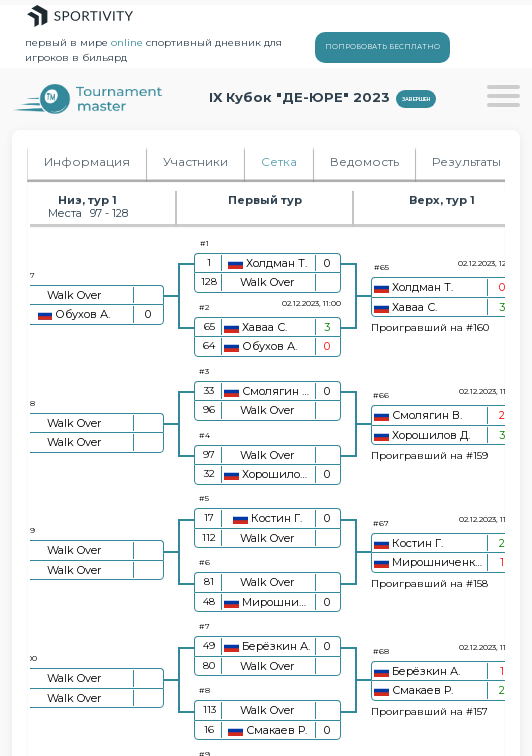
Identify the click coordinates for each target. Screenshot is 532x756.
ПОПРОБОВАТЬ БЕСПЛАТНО (382, 46)
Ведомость (364, 161)
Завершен (416, 99)
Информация (87, 161)
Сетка (279, 161)
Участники (195, 161)
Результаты (466, 161)
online (127, 42)
